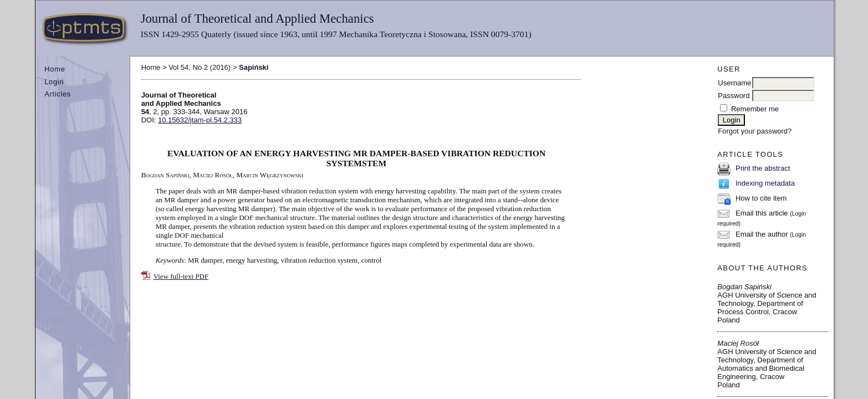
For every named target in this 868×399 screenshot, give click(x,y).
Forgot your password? (755, 131)
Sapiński (254, 67)
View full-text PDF (181, 276)
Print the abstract (763, 168)
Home (55, 69)
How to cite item (761, 198)
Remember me (755, 109)
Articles (58, 94)
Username (734, 83)
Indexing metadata (765, 183)
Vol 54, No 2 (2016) (200, 67)
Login (54, 82)
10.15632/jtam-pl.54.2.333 (200, 120)
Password (734, 96)
